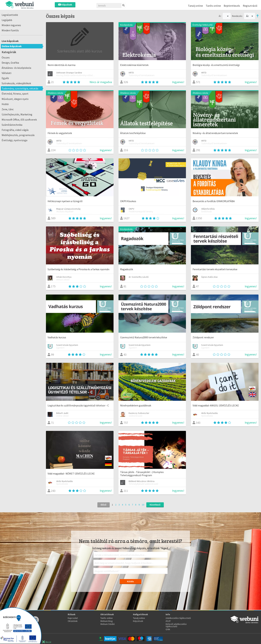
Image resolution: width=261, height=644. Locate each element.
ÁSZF (168, 621)
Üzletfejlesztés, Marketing (17, 114)
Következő (155, 505)
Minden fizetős (10, 30)
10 (143, 505)
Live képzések (10, 41)
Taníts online (213, 6)
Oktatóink (73, 621)
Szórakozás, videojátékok (16, 83)
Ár (250, 16)
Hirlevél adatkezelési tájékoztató (176, 625)
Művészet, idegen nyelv (15, 99)
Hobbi (5, 104)
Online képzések (12, 46)
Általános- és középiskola (16, 68)
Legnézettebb (10, 15)
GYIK (168, 629)
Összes (6, 57)
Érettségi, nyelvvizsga (14, 140)
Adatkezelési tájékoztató (178, 618)
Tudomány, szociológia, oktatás (20, 88)
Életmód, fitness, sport (15, 94)
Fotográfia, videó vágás (15, 130)
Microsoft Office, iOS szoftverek (19, 120)
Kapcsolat (73, 618)
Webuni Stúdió (108, 624)
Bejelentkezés (232, 6)
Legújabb (7, 20)
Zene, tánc (8, 109)
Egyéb (5, 78)
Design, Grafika (10, 63)
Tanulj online (195, 6)
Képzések (65, 5)
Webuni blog (107, 621)
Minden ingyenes (11, 25)
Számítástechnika (12, 125)
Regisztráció (250, 6)
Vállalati (6, 73)
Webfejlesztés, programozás (18, 135)
